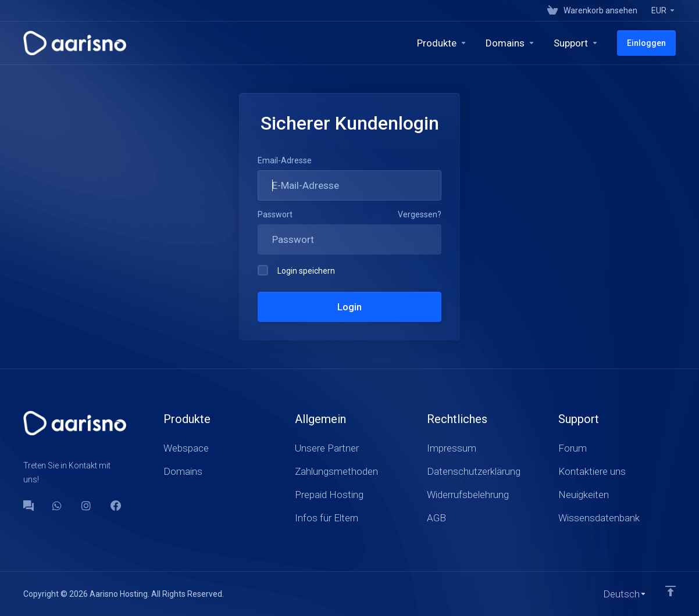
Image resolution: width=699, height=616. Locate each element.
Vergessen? (420, 214)
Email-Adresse (285, 160)
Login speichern (296, 270)
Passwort (275, 214)
